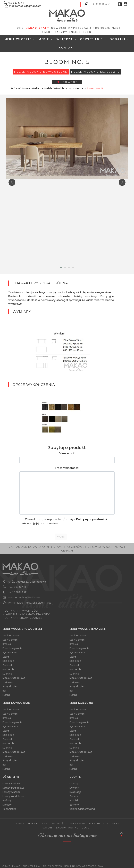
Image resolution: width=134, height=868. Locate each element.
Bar (4, 691)
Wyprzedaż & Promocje (89, 28)
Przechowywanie (12, 648)
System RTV (10, 652)
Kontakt (67, 48)
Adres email (67, 453)
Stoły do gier (10, 686)
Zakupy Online (68, 32)
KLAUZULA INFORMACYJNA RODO (27, 614)
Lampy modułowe (13, 796)
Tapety (74, 796)
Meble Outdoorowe (14, 678)
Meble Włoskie (20, 39)
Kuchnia (7, 674)
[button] (61, 267)
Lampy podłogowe (14, 788)
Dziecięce (8, 661)
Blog (87, 32)
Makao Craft (37, 28)
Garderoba (9, 669)
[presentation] (12, 182)
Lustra (6, 695)
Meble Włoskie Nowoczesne (41, 72)
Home (19, 28)
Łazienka (8, 682)
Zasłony (74, 805)
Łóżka (6, 657)
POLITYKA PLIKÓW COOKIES (23, 618)
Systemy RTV (77, 652)
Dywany (74, 788)
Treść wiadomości (67, 468)
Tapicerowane (11, 636)
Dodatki (120, 39)
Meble (46, 39)
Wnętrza (67, 39)
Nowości (59, 28)
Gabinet (7, 665)
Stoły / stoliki (10, 640)
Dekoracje (76, 792)
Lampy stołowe (12, 783)
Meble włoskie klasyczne (96, 72)
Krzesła (7, 644)
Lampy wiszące (12, 792)
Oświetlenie (93, 39)
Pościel (74, 800)
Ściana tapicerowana (82, 809)
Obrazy (74, 783)
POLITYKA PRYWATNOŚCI (20, 611)
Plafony (7, 800)
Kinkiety (7, 805)
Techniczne (10, 809)
